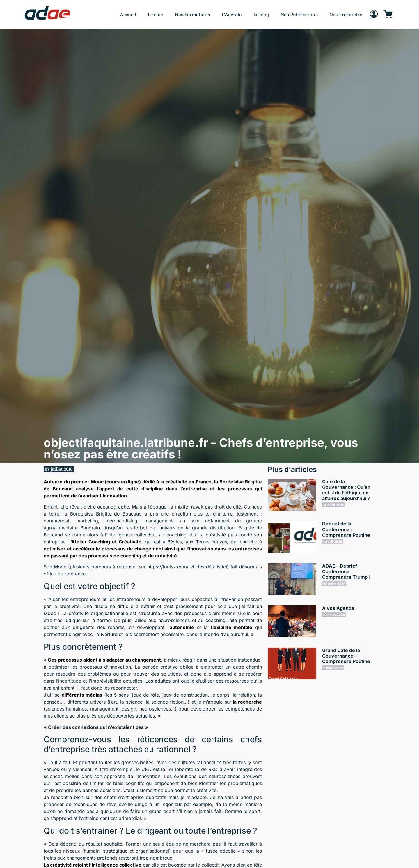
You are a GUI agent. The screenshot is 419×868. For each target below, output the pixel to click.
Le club (156, 14)
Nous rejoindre (346, 14)
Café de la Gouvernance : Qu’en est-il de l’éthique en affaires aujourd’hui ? (346, 490)
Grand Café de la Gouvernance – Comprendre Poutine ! (347, 656)
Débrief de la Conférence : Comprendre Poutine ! (347, 529)
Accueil (128, 14)
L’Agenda (232, 14)
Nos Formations (192, 14)
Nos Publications (299, 14)
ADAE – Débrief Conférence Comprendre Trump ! (346, 571)
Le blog (261, 14)
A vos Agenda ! (339, 608)
